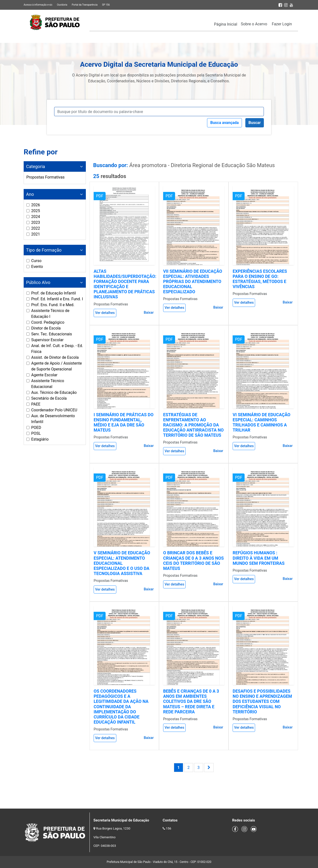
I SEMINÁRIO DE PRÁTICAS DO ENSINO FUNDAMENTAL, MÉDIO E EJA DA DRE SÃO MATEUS (124, 422)
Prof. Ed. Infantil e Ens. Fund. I (57, 299)
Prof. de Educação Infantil (54, 293)
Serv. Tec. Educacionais (52, 334)
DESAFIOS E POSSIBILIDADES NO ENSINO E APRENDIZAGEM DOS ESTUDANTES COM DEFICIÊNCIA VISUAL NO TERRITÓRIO (262, 701)
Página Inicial (226, 24)
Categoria (36, 166)
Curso (36, 261)
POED (36, 428)
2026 (36, 205)
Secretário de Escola (49, 398)
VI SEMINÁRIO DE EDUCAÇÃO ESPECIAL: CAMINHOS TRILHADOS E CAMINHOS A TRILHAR (262, 422)
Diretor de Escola (46, 328)
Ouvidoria (62, 5)
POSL (36, 433)
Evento (37, 267)
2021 (36, 234)
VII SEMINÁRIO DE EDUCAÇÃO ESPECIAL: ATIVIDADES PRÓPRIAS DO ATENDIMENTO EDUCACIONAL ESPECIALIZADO (193, 282)
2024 (36, 217)
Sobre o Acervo (254, 24)
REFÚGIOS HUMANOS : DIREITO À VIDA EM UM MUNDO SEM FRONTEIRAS (259, 558)
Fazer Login (282, 24)
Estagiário (40, 439)
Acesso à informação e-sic (38, 5)
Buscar (255, 123)
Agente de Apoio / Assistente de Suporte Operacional (56, 366)
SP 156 (106, 5)
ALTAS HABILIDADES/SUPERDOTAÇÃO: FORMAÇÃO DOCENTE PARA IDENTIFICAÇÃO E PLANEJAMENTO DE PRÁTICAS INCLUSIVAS (125, 284)
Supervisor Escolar (47, 340)
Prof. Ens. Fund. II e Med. (53, 305)
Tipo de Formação (44, 250)
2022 (36, 228)
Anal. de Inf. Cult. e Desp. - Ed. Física (57, 349)
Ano (30, 194)
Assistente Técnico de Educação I (50, 314)
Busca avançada (224, 123)
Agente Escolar (44, 375)
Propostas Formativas (45, 177)
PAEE (36, 404)
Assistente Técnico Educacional (48, 384)
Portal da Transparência (85, 5)
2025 (36, 211)
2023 (36, 222)
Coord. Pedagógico (48, 322)
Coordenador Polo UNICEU (54, 410)
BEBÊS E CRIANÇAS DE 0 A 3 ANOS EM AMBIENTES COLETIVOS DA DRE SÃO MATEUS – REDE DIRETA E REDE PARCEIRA (191, 701)
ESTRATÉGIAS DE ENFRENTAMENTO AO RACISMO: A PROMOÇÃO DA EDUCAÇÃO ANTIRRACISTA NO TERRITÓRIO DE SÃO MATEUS (193, 425)
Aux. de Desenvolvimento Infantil (53, 419)
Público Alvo (38, 282)
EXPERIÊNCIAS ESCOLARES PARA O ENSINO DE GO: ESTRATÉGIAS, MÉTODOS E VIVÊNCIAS (260, 279)
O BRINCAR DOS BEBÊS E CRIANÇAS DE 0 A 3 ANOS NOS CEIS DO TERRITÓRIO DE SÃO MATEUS (194, 561)
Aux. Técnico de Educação (54, 392)
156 (169, 828)
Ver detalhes (105, 313)
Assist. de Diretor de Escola (55, 357)
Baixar (149, 313)
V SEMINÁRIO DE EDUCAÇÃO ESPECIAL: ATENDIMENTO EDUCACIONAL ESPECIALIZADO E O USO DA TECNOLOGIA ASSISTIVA (122, 563)
